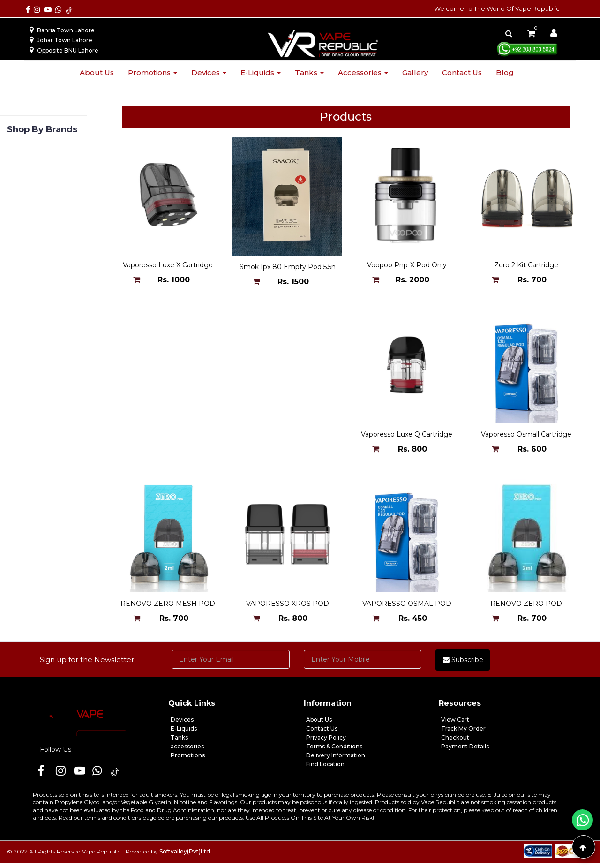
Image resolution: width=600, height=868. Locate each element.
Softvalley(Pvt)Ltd (185, 857)
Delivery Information (336, 760)
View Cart (455, 725)
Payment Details (465, 751)
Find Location (325, 769)
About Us (319, 725)
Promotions (153, 72)
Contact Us (322, 734)
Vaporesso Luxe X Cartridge (168, 267)
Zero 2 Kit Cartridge (526, 267)
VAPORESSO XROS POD (526, 438)
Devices (209, 72)
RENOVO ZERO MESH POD (407, 438)
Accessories (363, 72)
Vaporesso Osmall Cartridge (288, 438)
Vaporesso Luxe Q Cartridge (168, 438)
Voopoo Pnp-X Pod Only (407, 267)
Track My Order (463, 734)
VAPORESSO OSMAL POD (168, 609)
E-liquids (261, 72)
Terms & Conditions (334, 751)
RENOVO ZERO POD (288, 609)
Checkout (455, 743)
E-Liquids (184, 734)
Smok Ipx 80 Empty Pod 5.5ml (290, 267)
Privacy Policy (326, 743)
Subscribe (463, 665)
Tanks (309, 72)
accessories (187, 751)
